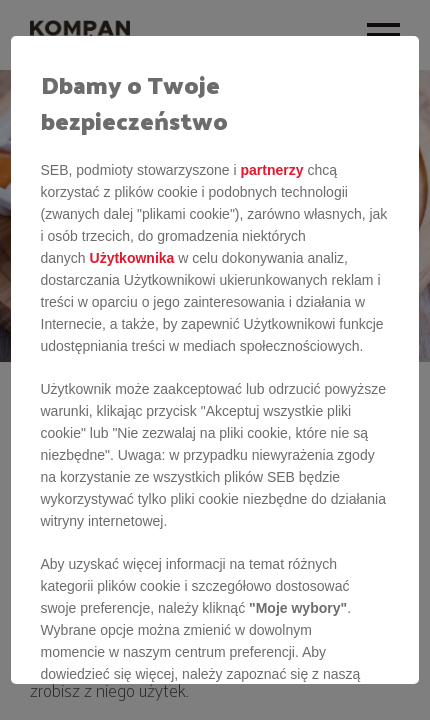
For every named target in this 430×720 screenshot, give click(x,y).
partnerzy (271, 170)
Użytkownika (132, 258)
